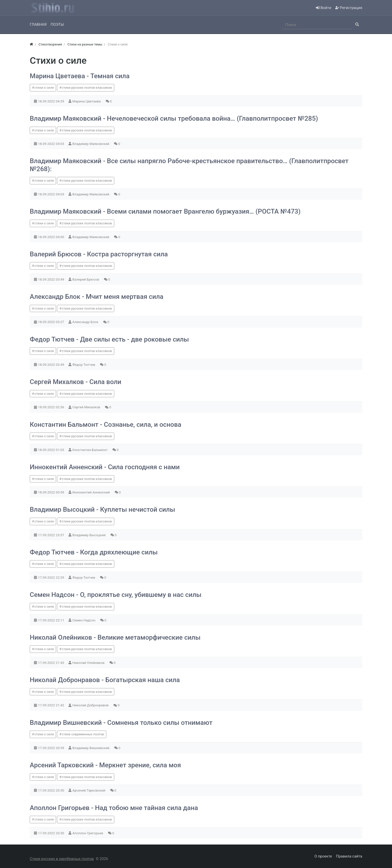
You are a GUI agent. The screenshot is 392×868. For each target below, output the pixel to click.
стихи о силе (44, 88)
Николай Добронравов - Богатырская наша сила (105, 680)
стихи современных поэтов (83, 734)
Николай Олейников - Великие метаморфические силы (115, 637)
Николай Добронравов (91, 705)
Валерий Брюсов (86, 279)
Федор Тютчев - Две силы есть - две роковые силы (109, 339)
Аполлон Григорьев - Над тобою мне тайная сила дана (114, 808)
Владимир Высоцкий (89, 535)
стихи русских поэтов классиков (87, 88)
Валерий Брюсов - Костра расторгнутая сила (99, 254)
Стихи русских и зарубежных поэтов (62, 859)
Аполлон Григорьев (88, 833)
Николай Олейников (89, 663)
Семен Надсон (84, 620)
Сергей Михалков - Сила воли (75, 382)
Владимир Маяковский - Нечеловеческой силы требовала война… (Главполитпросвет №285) (174, 118)
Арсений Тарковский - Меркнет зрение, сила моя (105, 765)
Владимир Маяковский (91, 144)
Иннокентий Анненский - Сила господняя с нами (105, 467)
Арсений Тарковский (89, 790)
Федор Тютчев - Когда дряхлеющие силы (94, 552)
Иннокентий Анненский (92, 492)
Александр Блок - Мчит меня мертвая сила (96, 297)
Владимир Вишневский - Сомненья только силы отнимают (121, 723)
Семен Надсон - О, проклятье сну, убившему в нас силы (116, 595)
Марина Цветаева (87, 101)
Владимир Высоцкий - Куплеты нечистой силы (102, 509)
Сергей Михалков (87, 407)
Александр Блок (86, 322)
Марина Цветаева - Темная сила (80, 76)
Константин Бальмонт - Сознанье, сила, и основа (105, 425)
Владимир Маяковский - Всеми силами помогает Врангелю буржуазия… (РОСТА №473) (165, 211)
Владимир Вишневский (91, 748)
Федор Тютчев (84, 365)
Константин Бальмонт (90, 450)
